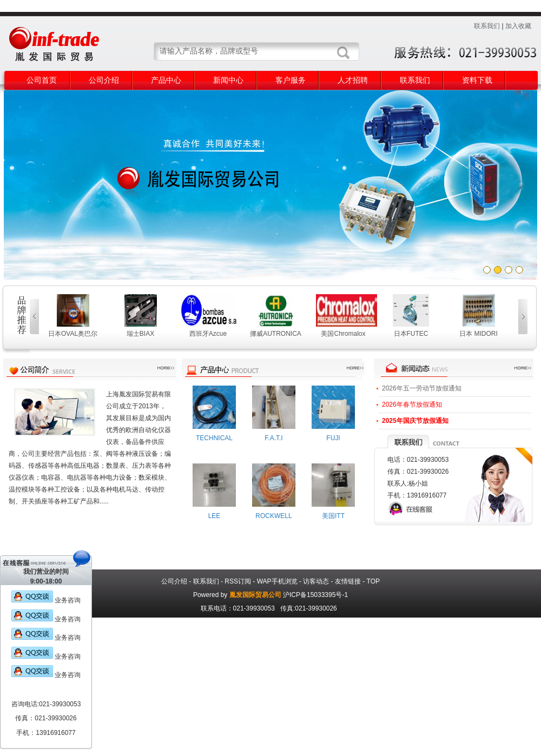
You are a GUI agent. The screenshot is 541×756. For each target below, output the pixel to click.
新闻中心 (228, 80)
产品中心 (166, 80)
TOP (373, 581)
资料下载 (477, 80)
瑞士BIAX (140, 334)
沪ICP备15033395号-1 (315, 595)
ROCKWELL (273, 516)
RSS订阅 (238, 581)
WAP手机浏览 (277, 581)
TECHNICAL (214, 438)
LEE (215, 516)
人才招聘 (353, 80)
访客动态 (316, 581)
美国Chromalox (343, 334)
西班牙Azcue (208, 334)
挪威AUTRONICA (276, 334)
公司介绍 (104, 80)
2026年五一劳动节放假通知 (422, 388)
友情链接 (348, 581)
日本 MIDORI (479, 334)
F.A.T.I (273, 438)
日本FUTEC (411, 334)
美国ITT (333, 516)
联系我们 (487, 26)
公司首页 (42, 80)
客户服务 (291, 80)
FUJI (333, 438)
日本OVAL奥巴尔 (73, 334)
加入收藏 (518, 26)
